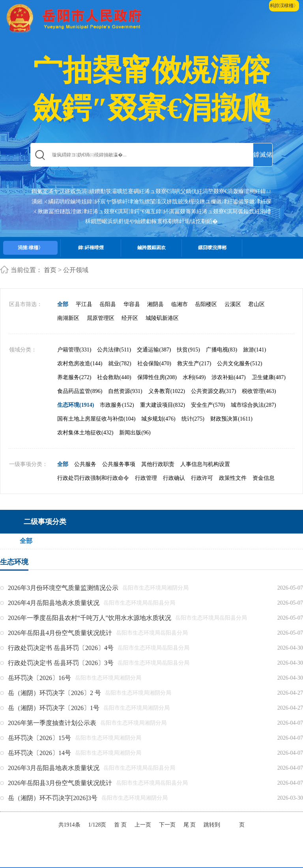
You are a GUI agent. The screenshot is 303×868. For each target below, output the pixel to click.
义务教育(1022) (167, 391)
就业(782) (120, 364)
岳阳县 (108, 304)
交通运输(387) (154, 350)
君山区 (256, 304)
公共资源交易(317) (213, 391)
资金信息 (264, 478)
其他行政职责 (158, 464)
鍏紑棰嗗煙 (91, 248)
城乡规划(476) (158, 419)
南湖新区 (68, 318)
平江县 (84, 304)
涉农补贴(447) (228, 377)
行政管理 (146, 478)
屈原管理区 (101, 318)
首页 (50, 270)
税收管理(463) (259, 391)
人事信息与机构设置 (205, 464)
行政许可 (202, 478)
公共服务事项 (119, 464)
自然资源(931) (125, 391)
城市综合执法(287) (253, 405)
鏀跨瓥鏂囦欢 (151, 248)
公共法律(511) (114, 350)
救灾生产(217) (194, 364)
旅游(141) (254, 350)
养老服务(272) (74, 377)
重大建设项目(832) (163, 405)
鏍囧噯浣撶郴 (212, 248)
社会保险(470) (154, 364)
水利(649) (194, 377)
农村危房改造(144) (80, 364)
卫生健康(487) (269, 377)
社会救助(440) (114, 377)
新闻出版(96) (135, 433)
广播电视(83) (222, 350)
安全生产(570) (208, 405)
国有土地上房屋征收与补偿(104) (96, 419)
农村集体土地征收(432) (85, 433)
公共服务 (85, 464)
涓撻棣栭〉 (30, 248)
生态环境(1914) (76, 405)
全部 (63, 304)
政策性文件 (233, 478)
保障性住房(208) (157, 377)
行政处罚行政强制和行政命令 (93, 478)
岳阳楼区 (206, 304)
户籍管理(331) (74, 350)
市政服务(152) (117, 405)
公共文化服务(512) (239, 364)
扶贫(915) (188, 350)
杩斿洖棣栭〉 (284, 6)
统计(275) (193, 419)
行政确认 (174, 478)
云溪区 (233, 304)
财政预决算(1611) (231, 419)
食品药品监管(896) (80, 391)
